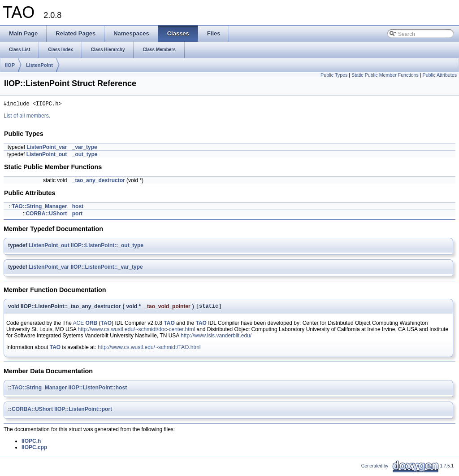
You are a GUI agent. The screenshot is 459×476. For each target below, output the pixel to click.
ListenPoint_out (47, 156)
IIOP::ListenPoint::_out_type (107, 247)
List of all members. (27, 117)
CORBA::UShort (46, 215)
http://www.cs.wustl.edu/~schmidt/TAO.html (149, 350)
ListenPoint (39, 65)
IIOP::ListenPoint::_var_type (106, 268)
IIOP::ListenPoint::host (97, 390)
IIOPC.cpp (34, 450)
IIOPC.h (31, 444)
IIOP (10, 65)
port (77, 215)
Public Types (334, 75)
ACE (79, 326)
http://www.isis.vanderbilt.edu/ (216, 338)
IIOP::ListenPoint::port (83, 412)
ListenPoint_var (47, 148)
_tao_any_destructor (99, 182)
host (78, 208)
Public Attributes (440, 75)
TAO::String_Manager (39, 208)
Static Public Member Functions (385, 75)
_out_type (85, 156)
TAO (106, 326)
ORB (92, 326)
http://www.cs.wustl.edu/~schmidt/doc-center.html (136, 332)
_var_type (85, 148)
